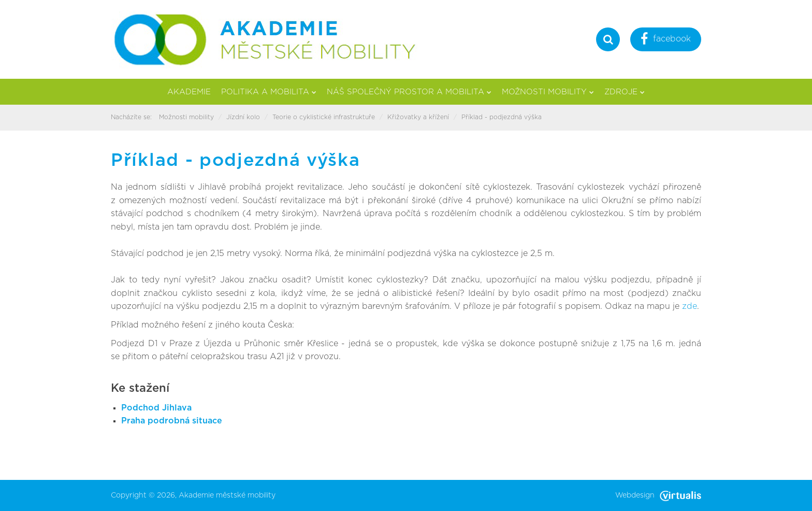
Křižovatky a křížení (418, 117)
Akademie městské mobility (227, 495)
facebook (666, 40)
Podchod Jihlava (156, 408)
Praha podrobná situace (172, 421)
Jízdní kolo (243, 117)
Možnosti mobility (548, 92)
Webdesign (658, 495)
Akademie (189, 92)
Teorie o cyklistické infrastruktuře (324, 117)
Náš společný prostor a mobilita (409, 92)
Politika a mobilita (269, 92)
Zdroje (625, 92)
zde (690, 306)
